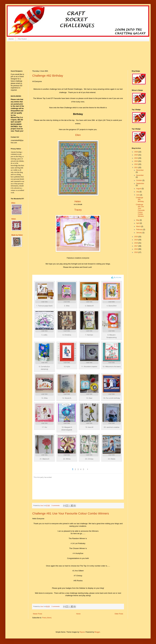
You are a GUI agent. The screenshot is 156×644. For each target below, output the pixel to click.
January (139, 233)
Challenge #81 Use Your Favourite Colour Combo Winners (71, 513)
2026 (136, 152)
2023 (136, 161)
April (138, 223)
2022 (136, 164)
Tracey (78, 210)
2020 (136, 237)
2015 (136, 252)
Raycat (82, 632)
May (138, 220)
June (138, 195)
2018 (136, 243)
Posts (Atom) (47, 618)
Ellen (78, 135)
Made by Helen (17, 235)
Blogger (97, 632)
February (140, 230)
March (139, 226)
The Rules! (22, 39)
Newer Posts (38, 614)
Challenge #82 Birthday (48, 76)
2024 (136, 158)
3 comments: (56, 505)
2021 (136, 168)
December (140, 170)
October (139, 180)
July (138, 192)
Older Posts (119, 614)
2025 (136, 155)
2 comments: (56, 606)
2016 (136, 249)
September (140, 183)
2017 (136, 246)
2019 (136, 240)
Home (11, 39)
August (139, 189)
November (140, 175)
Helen (78, 201)
